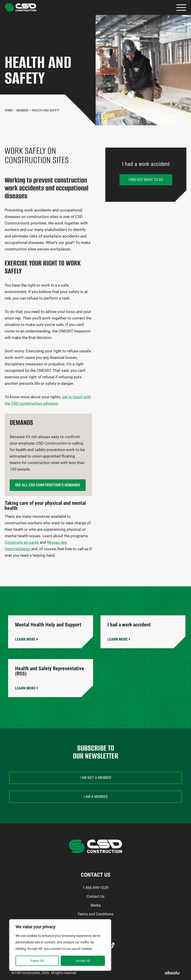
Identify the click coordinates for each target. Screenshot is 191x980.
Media (96, 905)
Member (22, 110)
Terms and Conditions (95, 914)
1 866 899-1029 (95, 888)
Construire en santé (22, 542)
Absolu (172, 973)
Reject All (37, 961)
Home (9, 110)
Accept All (83, 961)
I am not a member (96, 778)
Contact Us (95, 896)
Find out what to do (146, 180)
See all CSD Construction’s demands (48, 485)
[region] (60, 945)
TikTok (112, 945)
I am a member (96, 797)
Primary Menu (181, 8)
